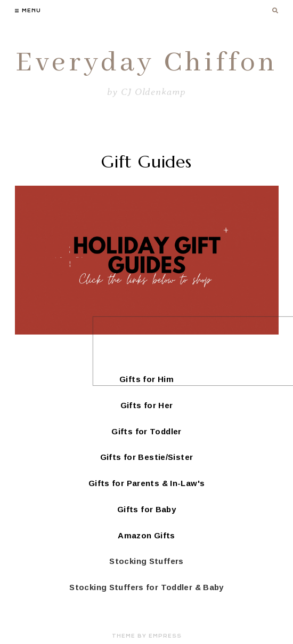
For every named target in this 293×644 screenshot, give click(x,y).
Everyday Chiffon (146, 63)
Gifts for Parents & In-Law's (147, 483)
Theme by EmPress (147, 636)
